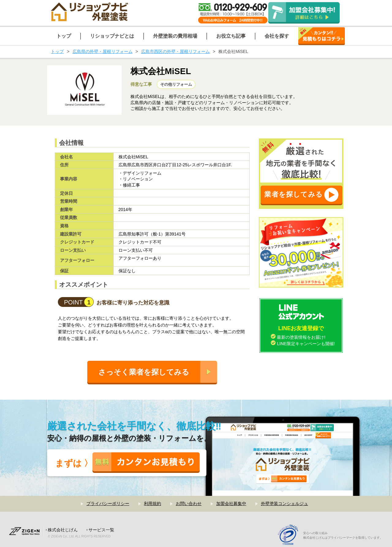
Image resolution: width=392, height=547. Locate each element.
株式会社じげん (63, 530)
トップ (57, 51)
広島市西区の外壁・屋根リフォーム (175, 51)
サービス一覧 (101, 530)
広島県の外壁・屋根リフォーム (103, 51)
